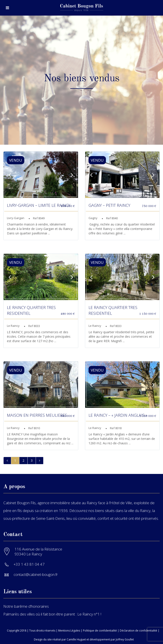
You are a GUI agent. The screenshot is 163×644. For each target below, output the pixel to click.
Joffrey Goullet (125, 639)
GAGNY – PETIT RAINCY (109, 205)
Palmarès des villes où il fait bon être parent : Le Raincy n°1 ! (52, 614)
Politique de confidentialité (100, 631)
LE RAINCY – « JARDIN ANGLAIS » (118, 415)
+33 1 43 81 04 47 (29, 564)
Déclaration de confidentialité (138, 631)
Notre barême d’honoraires (26, 606)
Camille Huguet (76, 639)
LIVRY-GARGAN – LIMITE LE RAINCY (39, 205)
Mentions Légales (69, 631)
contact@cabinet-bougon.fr (36, 574)
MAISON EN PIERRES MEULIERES (37, 415)
